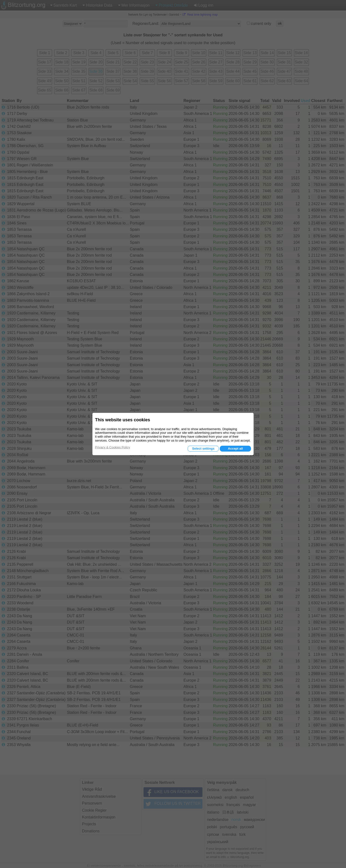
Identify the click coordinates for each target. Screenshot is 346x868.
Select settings (203, 449)
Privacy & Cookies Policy (113, 447)
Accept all (235, 449)
